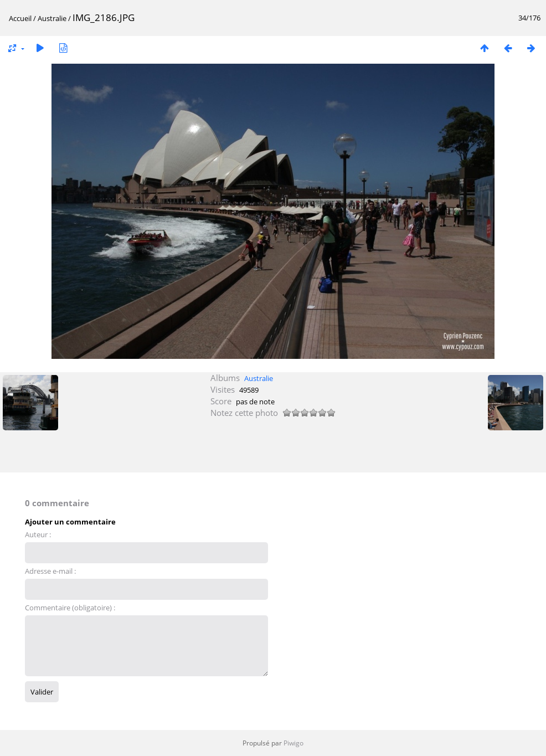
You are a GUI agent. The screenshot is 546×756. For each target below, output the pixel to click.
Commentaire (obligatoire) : (70, 608)
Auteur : (38, 534)
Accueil (20, 18)
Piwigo (293, 743)
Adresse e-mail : (50, 571)
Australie (52, 18)
